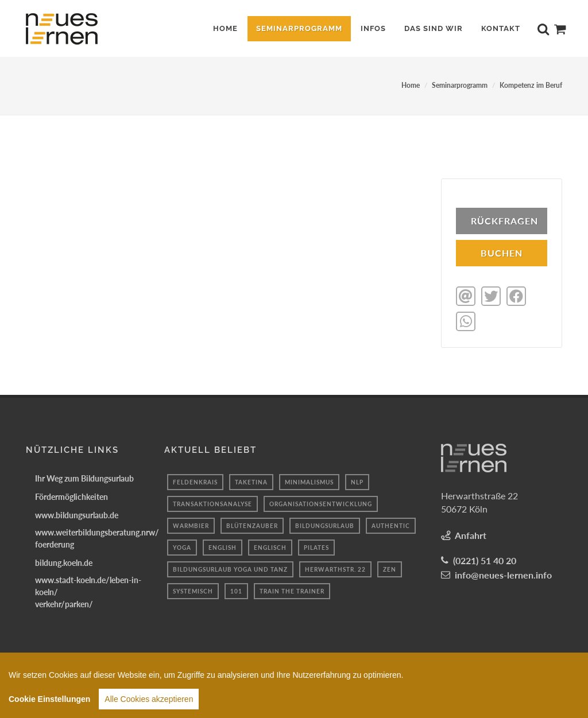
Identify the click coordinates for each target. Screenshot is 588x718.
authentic (391, 525)
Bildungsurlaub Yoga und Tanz (230, 568)
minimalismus (309, 481)
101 (236, 590)
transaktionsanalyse (212, 503)
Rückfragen (504, 221)
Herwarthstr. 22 (335, 568)
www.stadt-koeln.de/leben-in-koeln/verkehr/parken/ (88, 591)
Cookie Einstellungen (49, 703)
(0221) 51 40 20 (485, 559)
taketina (251, 481)
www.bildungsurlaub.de (77, 514)
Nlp (357, 481)
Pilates (316, 546)
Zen (390, 568)
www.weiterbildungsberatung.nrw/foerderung (97, 537)
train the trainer (292, 590)
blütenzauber (252, 525)
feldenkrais (195, 481)
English (223, 546)
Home (411, 85)
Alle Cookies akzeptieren (149, 703)
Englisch (270, 546)
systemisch (193, 590)
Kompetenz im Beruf (531, 85)
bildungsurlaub (325, 525)
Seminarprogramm (460, 85)
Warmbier (191, 525)
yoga (182, 546)
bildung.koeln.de (64, 562)
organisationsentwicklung (321, 503)
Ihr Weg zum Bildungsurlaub (84, 477)
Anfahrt (471, 534)
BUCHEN (502, 253)
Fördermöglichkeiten (71, 496)
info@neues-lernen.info (503, 574)
